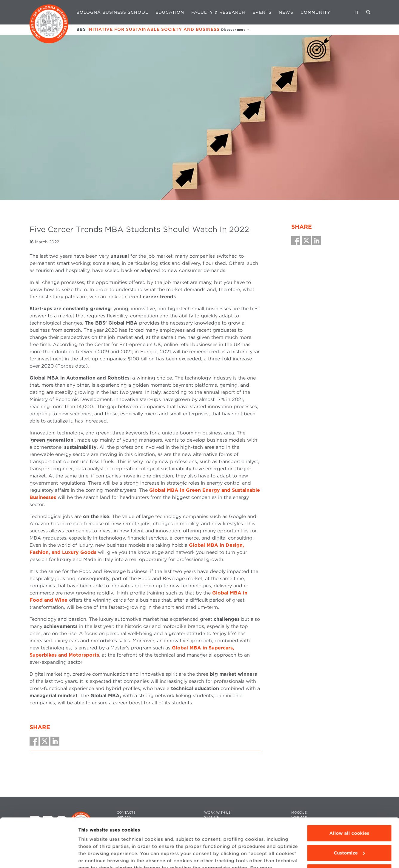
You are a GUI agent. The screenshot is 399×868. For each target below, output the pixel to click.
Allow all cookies (349, 791)
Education (170, 12)
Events (262, 12)
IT (357, 12)
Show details (93, 856)
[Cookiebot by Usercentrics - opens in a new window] (39, 856)
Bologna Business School (112, 12)
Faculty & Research (218, 12)
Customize (349, 810)
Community (315, 12)
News (286, 12)
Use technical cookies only (349, 830)
